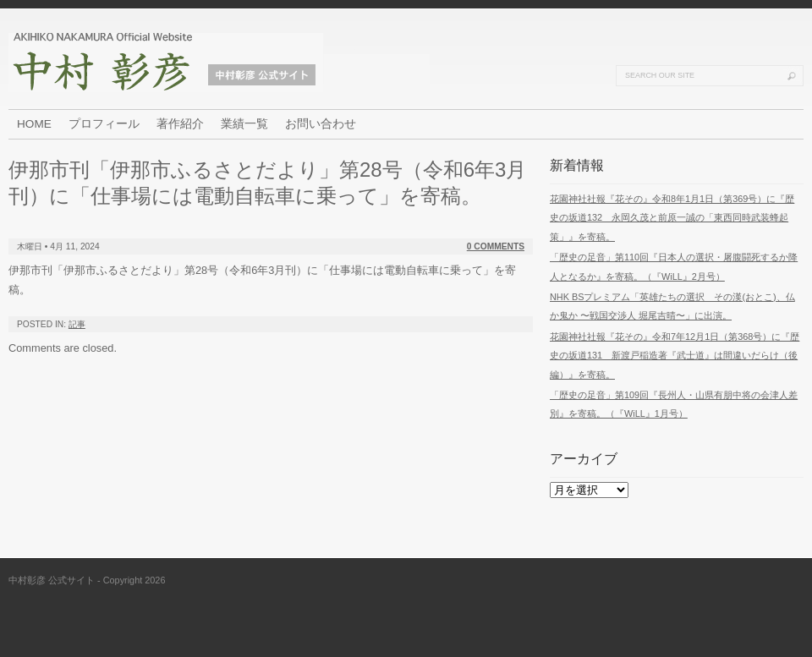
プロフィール (104, 124)
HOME (34, 124)
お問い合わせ (321, 124)
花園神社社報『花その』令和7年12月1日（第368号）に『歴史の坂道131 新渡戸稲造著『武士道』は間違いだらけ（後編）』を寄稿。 (675, 356)
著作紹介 (180, 124)
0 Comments (496, 246)
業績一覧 (244, 124)
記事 (77, 324)
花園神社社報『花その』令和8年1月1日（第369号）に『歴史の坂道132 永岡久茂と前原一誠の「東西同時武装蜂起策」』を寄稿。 (672, 218)
